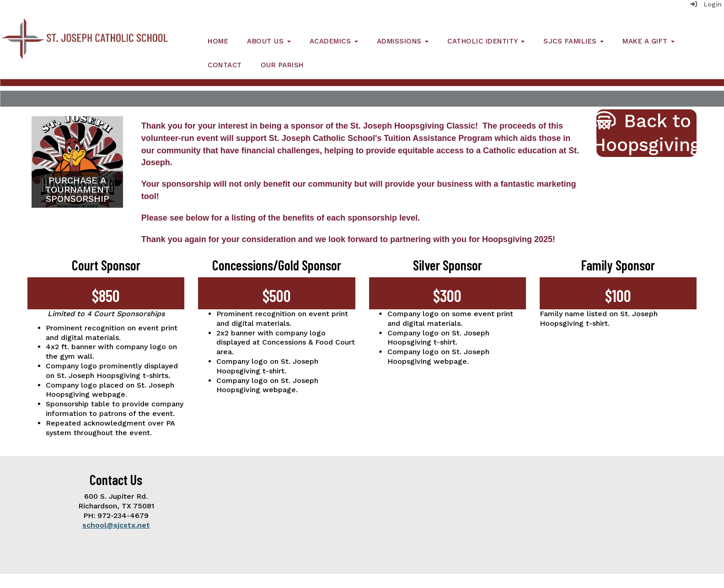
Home (218, 41)
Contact (225, 65)
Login (706, 4)
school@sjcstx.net (116, 525)
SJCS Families (574, 41)
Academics (334, 41)
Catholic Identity (486, 41)
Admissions (403, 41)
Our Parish (282, 65)
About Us (269, 41)
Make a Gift (649, 41)
